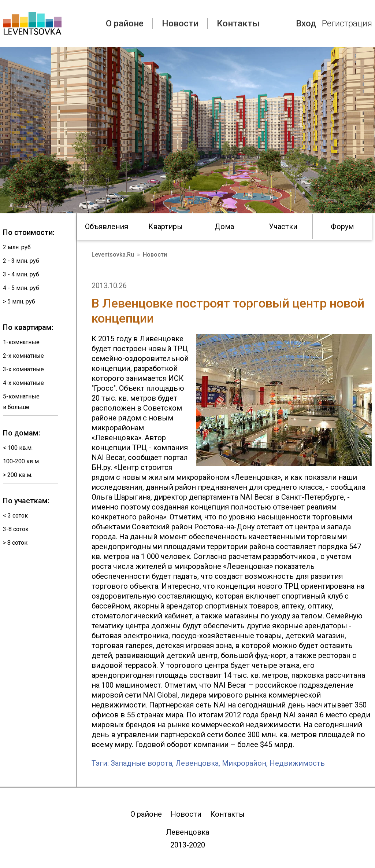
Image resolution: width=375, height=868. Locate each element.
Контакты (238, 23)
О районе (125, 23)
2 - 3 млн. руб (21, 261)
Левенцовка (197, 763)
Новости (180, 23)
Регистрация (347, 23)
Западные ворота (141, 763)
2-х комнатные (23, 356)
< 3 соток (15, 516)
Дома (224, 227)
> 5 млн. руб (19, 301)
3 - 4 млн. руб (21, 274)
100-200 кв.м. (21, 461)
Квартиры (166, 227)
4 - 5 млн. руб (21, 288)
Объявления (107, 227)
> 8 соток (15, 543)
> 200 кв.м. (18, 475)
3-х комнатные (23, 369)
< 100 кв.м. (18, 448)
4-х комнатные (23, 383)
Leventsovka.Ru (113, 255)
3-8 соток (16, 529)
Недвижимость (297, 763)
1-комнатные (21, 342)
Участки (283, 227)
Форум (342, 227)
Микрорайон (244, 763)
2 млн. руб (17, 247)
